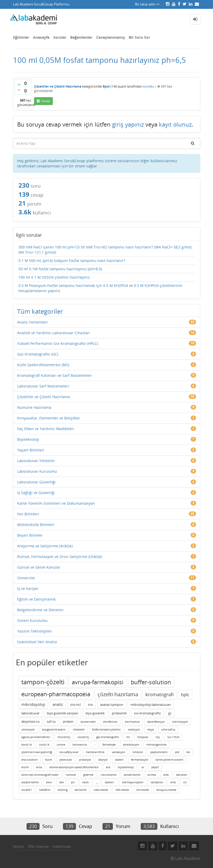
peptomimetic (159, 752)
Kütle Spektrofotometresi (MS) (43, 365)
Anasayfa (41, 37)
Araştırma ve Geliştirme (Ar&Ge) (45, 546)
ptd (177, 752)
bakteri (119, 760)
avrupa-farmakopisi (98, 682)
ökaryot (103, 760)
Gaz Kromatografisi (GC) (38, 354)
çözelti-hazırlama (118, 694)
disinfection (110, 722)
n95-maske (122, 790)
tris (90, 705)
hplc (185, 695)
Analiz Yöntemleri (33, 322)
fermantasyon (140, 760)
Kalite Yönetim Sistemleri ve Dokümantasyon (56, 503)
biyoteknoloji (126, 767)
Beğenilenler (81, 37)
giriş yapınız (128, 124)
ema (173, 782)
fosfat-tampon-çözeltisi (106, 729)
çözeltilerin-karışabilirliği (37, 752)
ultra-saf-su (168, 729)
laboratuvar (30, 713)
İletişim (19, 846)
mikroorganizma (156, 745)
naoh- (86, 782)
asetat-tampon (112, 705)
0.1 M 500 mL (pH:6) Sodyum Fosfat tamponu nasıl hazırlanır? (72, 261)
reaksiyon (134, 729)
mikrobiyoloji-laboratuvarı (151, 705)
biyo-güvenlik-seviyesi (63, 713)
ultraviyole (28, 729)
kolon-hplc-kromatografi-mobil (40, 775)
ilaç (158, 737)
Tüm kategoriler (40, 311)
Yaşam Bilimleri (31, 450)
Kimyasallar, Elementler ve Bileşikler (49, 418)
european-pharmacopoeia (56, 694)
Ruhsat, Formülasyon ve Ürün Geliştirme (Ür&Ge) (60, 557)
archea (152, 775)
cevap (45, 101)
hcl (128, 737)
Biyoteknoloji (28, 439)
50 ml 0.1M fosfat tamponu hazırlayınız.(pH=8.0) (60, 269)
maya (151, 729)
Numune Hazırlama (34, 407)
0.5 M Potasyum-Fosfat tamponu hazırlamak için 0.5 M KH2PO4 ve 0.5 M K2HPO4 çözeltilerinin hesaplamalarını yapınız (100, 288)
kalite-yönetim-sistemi (169, 760)
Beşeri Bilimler (30, 535)
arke (166, 775)
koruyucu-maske (166, 790)
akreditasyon (131, 745)
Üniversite (26, 578)
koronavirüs (80, 745)
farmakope (109, 745)
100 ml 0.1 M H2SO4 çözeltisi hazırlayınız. (55, 277)
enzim (25, 767)
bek (62, 782)
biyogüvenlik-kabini (54, 729)
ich (185, 782)
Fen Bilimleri (28, 514)
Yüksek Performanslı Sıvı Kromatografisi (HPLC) (58, 343)
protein (68, 722)
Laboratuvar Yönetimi (36, 461)
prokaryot (85, 760)
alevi (49, 782)
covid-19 (44, 745)
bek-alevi (182, 775)
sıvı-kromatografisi (147, 713)
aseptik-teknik (30, 782)
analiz (58, 704)
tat (188, 752)
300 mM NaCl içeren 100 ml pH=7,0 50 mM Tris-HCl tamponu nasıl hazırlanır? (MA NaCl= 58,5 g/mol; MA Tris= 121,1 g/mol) (105, 250)
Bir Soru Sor (139, 37)
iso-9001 (27, 790)
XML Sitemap (38, 846)
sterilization (132, 722)
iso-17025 (173, 737)
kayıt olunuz (175, 124)
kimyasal (143, 737)
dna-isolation (30, 760)
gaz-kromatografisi (108, 737)
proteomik (119, 713)
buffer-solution (151, 682)
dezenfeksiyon (156, 722)
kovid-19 (27, 745)
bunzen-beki (88, 722)
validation (157, 782)
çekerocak (66, 760)
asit (108, 767)
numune (71, 775)
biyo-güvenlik (95, 713)
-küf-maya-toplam (133, 782)
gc (170, 713)
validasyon (118, 752)
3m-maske (143, 790)
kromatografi (160, 694)
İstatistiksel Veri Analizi (37, 642)
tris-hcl (75, 705)
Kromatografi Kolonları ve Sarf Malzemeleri (55, 375)
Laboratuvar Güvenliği (36, 482)
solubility (83, 737)
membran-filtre (95, 752)
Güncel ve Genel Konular (39, 567)
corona (61, 745)
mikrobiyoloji (33, 704)
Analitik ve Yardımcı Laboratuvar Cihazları (54, 333)
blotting (63, 790)
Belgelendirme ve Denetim (40, 610)
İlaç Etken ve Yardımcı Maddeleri (46, 429)
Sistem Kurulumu (32, 620)
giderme (88, 775)
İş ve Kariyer (28, 588)
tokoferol (45, 790)
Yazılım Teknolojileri (35, 631)
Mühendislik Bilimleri (36, 525)
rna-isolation (109, 775)
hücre (49, 760)
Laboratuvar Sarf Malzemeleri (43, 386)
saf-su (51, 722)
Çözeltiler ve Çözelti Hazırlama (58, 86)
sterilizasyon (180, 722)
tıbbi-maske (101, 790)
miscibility (64, 737)
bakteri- (110, 782)
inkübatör (79, 729)
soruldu (148, 86)
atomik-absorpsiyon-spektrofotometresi (74, 767)
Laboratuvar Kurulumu (37, 471)
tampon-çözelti (43, 682)
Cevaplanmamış (111, 37)
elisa (39, 767)
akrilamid (80, 790)
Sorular (60, 37)
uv (143, 767)
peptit (155, 767)
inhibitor (138, 752)
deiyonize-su (30, 722)
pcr (73, 782)
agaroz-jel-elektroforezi (36, 737)
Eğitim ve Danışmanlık (36, 599)
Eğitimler (21, 37)
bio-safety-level (69, 752)
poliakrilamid (132, 775)
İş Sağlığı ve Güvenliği (36, 493)
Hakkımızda (62, 846)
